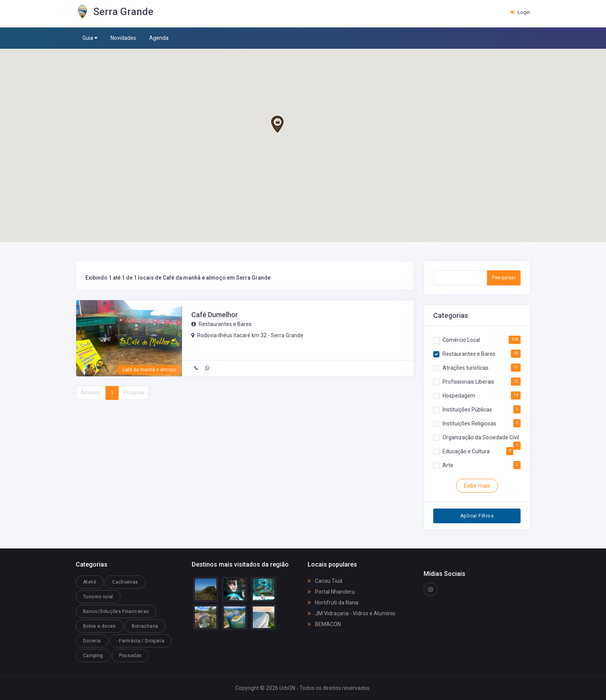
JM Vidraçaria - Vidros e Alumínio (352, 613)
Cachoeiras (125, 582)
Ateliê (90, 582)
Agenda (159, 38)
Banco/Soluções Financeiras (116, 611)
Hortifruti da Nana (333, 603)
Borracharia (145, 626)
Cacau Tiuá (325, 581)
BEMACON (324, 624)
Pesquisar (504, 277)
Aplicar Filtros (477, 516)
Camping (93, 656)
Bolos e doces (100, 626)
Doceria (92, 641)
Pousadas (130, 656)
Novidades (123, 38)
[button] (277, 124)
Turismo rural (98, 597)
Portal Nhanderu (331, 592)
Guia (90, 38)
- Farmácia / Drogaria (141, 641)
